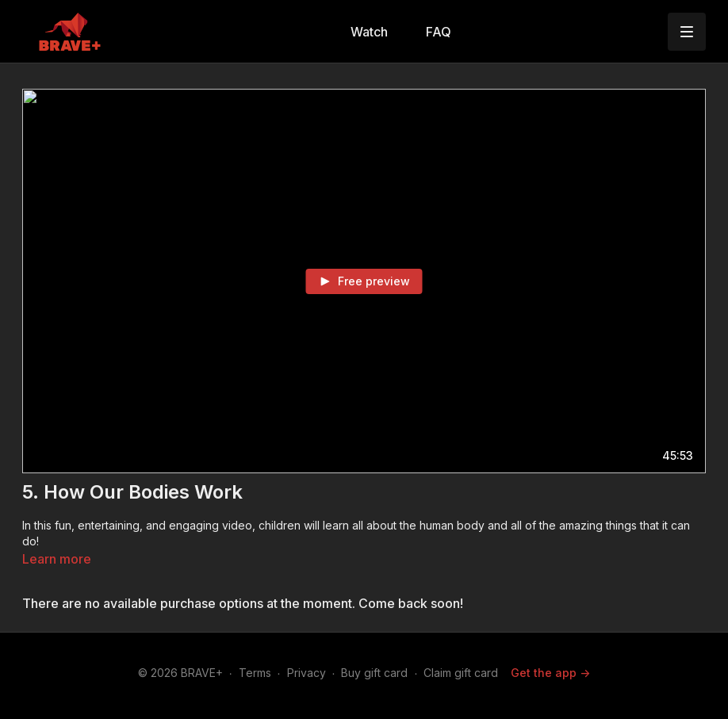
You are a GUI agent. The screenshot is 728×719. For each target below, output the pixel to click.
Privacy (307, 673)
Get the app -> (550, 673)
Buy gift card (374, 673)
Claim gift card (461, 673)
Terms (255, 673)
